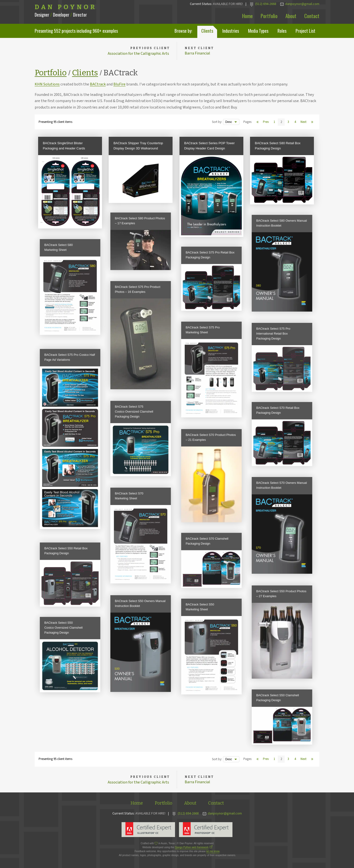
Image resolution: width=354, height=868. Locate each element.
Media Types (258, 31)
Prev (266, 122)
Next (303, 122)
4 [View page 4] (295, 122)
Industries (231, 31)
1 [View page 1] (274, 122)
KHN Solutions (47, 84)
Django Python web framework (192, 848)
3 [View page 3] (288, 122)
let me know (213, 852)
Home (247, 16)
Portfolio (269, 16)
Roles (282, 31)
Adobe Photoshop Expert (206, 830)
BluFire (119, 84)
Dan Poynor (66, 7)
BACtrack (98, 84)
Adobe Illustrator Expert (148, 830)
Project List (305, 31)
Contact (312, 16)
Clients (207, 31)
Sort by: (217, 122)
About (291, 16)
